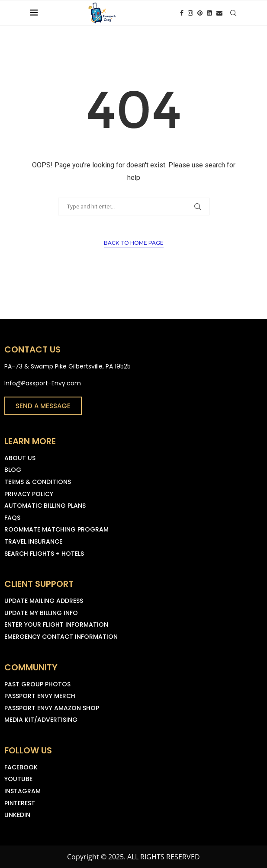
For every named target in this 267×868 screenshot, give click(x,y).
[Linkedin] (209, 13)
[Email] (219, 13)
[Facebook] (182, 13)
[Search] (233, 13)
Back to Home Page (134, 243)
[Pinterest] (200, 13)
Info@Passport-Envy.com (43, 383)
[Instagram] (190, 13)
